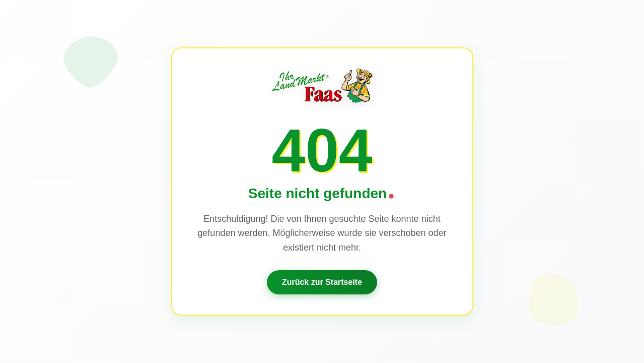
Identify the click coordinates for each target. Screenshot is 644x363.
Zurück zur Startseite (322, 282)
